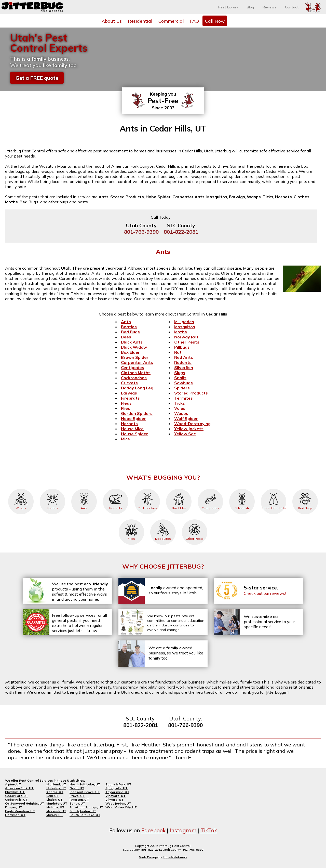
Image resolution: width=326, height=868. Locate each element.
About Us (112, 21)
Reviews (269, 7)
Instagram (183, 830)
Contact (292, 7)
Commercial (171, 21)
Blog (250, 7)
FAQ (194, 21)
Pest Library (228, 7)
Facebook (153, 830)
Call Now (215, 21)
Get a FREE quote (37, 78)
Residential (140, 21)
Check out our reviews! (265, 593)
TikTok (209, 830)
